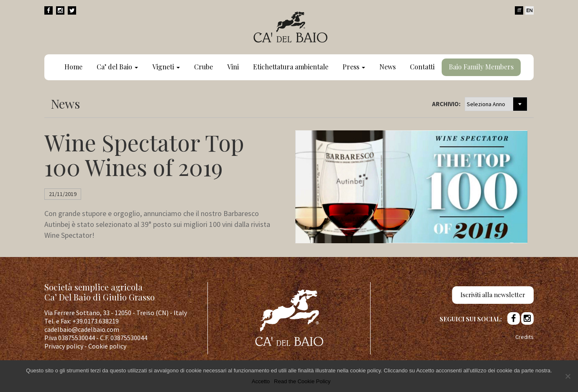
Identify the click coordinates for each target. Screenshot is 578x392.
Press (354, 67)
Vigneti (166, 67)
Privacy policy (64, 346)
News (387, 67)
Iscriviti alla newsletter (493, 295)
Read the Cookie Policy (302, 381)
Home (73, 67)
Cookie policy (107, 346)
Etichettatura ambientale (291, 67)
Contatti (422, 67)
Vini (233, 67)
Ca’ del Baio (117, 67)
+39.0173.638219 (96, 321)
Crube (203, 67)
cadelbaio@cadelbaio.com (82, 329)
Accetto (261, 381)
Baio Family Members (481, 67)
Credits (524, 337)
